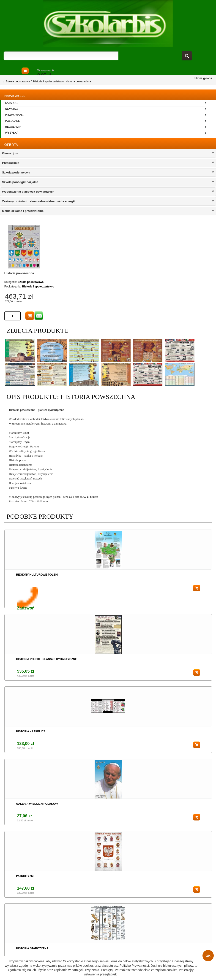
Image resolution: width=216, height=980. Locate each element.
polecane (12, 121)
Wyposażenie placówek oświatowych (28, 192)
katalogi (12, 103)
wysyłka (12, 133)
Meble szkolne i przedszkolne (23, 211)
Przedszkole (11, 163)
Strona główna (203, 78)
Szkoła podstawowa (18, 81)
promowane (14, 115)
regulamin (13, 127)
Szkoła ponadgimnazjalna (20, 182)
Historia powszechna (78, 81)
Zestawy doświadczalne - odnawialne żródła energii (38, 201)
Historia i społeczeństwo (48, 81)
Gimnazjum (10, 153)
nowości (12, 109)
